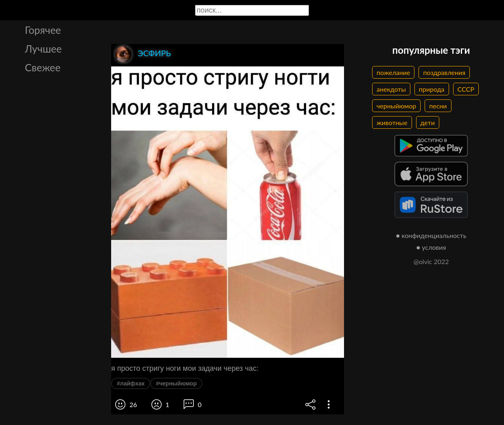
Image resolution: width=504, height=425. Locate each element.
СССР (466, 89)
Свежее (43, 67)
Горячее (43, 30)
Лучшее (43, 48)
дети (428, 122)
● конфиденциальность (431, 235)
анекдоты (391, 89)
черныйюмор (396, 106)
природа (432, 89)
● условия (431, 247)
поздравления (444, 72)
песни (438, 106)
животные (392, 122)
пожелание (393, 72)
